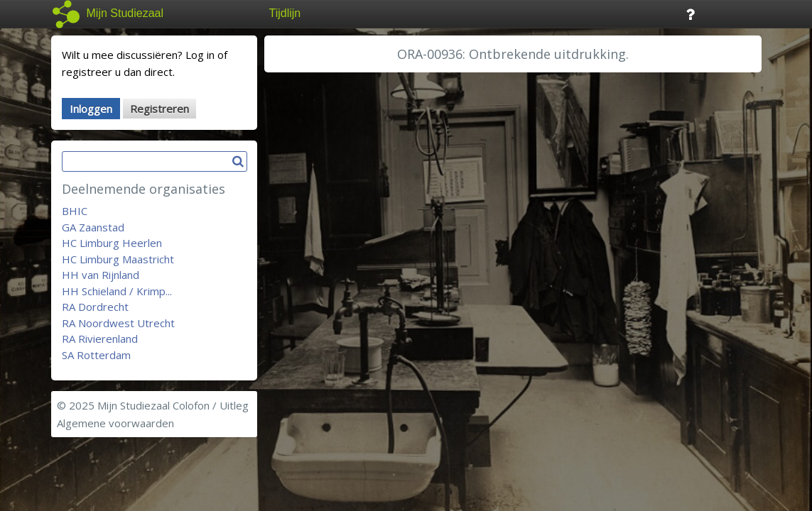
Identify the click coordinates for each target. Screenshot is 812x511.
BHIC (75, 211)
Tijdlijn (285, 13)
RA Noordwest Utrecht (118, 323)
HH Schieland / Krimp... (117, 291)
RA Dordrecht (95, 307)
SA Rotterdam (96, 355)
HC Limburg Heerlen (112, 243)
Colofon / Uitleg (211, 405)
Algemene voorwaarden (115, 423)
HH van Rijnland (101, 275)
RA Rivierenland (100, 339)
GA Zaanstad (93, 227)
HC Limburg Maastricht (118, 259)
